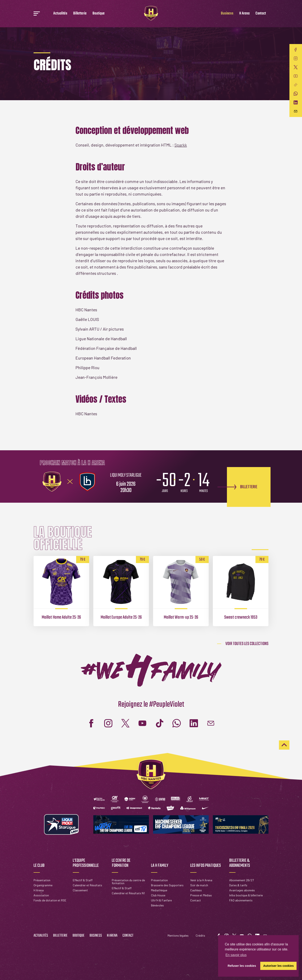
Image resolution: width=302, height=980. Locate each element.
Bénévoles (157, 905)
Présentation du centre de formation (128, 882)
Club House (158, 895)
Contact (261, 14)
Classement (80, 890)
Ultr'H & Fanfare (161, 900)
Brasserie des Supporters (167, 885)
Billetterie (80, 14)
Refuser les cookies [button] (242, 966)
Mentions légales (178, 935)
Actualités (60, 14)
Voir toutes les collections (247, 644)
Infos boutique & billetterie (246, 895)
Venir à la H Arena (201, 880)
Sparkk (181, 145)
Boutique (99, 14)
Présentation (42, 880)
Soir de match (199, 885)
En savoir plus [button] (236, 955)
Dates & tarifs (238, 885)
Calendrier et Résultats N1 (128, 893)
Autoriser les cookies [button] (279, 966)
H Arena (244, 14)
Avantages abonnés (242, 890)
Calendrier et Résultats (87, 885)
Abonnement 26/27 (241, 880)
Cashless (196, 890)
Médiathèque (159, 890)
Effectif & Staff (83, 880)
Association (41, 895)
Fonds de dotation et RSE (50, 900)
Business (227, 14)
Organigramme (43, 885)
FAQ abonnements (241, 900)
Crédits (200, 935)
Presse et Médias (201, 895)
